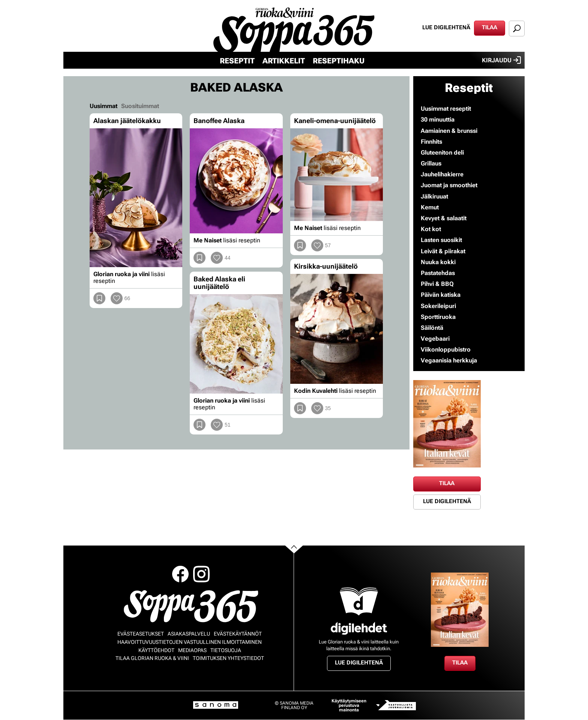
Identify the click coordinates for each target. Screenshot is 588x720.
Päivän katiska (441, 295)
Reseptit (237, 61)
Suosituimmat (140, 106)
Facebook (180, 574)
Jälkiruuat (434, 196)
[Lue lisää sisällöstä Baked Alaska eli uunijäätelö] (236, 344)
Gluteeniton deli (442, 153)
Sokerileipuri (438, 306)
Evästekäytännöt (238, 634)
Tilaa (490, 27)
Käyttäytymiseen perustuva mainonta (349, 705)
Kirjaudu (501, 60)
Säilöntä (432, 328)
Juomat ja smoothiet (449, 185)
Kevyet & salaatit (444, 218)
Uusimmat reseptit (446, 109)
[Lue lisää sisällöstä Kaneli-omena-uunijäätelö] (337, 175)
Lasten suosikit (441, 240)
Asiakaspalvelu (189, 634)
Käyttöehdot (156, 650)
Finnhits (431, 142)
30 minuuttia (438, 119)
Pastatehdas (438, 273)
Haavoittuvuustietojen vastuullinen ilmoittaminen (190, 642)
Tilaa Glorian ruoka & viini (152, 658)
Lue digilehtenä (446, 27)
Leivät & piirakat (443, 251)
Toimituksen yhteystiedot (228, 658)
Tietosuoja (226, 650)
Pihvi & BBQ (437, 284)
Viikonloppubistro (446, 349)
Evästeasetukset (141, 634)
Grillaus (431, 163)
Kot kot (431, 229)
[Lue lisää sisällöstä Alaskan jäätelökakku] (136, 198)
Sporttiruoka (438, 317)
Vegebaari (435, 339)
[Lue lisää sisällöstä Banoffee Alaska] (236, 181)
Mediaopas (192, 650)
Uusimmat (103, 106)
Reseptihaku (339, 61)
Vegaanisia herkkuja (449, 360)
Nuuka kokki (438, 262)
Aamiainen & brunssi (449, 131)
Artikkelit (284, 61)
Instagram (201, 574)
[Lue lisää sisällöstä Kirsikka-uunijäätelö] (337, 329)
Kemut (430, 207)
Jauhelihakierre (442, 174)
